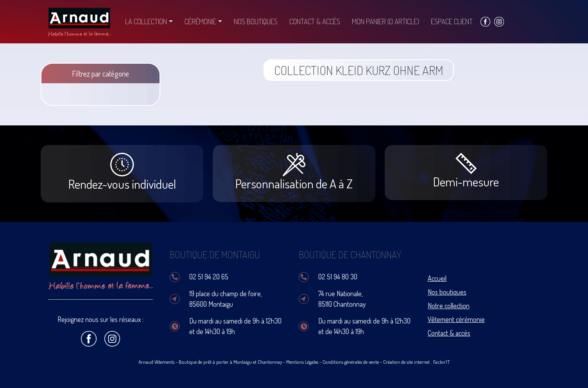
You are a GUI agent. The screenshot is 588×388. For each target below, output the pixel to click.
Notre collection (449, 306)
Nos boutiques (256, 21)
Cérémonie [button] (200, 21)
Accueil (437, 278)
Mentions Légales (302, 362)
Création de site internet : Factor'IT (417, 362)
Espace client (452, 21)
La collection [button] (146, 21)
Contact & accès (315, 21)
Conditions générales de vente (351, 362)
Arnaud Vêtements (156, 362)
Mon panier (385, 21)
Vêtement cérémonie (456, 319)
